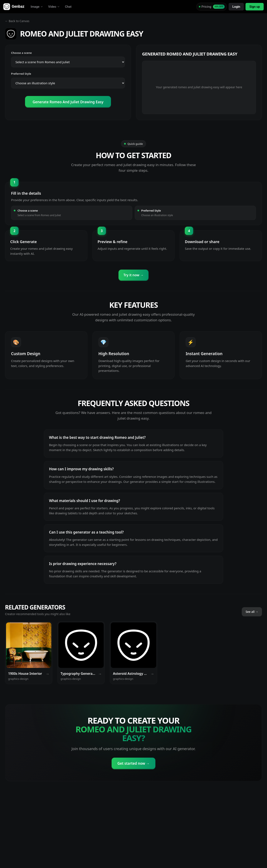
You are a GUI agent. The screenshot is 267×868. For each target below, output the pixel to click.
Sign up (255, 7)
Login (236, 7)
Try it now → (134, 275)
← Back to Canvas (17, 21)
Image (37, 7)
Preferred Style (21, 74)
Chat (68, 7)
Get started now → (134, 763)
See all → (252, 612)
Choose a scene (21, 53)
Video (54, 7)
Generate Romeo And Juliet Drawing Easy (68, 102)
